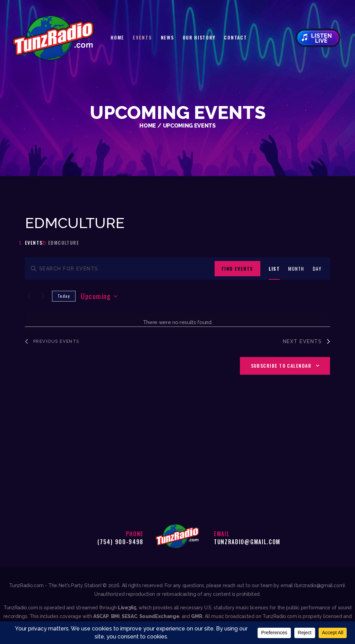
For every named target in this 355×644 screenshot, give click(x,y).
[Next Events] (43, 296)
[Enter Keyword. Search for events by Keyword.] (120, 269)
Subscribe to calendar (281, 366)
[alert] (177, 322)
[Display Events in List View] (274, 269)
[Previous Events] (29, 296)
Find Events (237, 268)
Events (34, 243)
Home (148, 126)
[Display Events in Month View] (296, 269)
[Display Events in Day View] (317, 269)
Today (64, 296)
